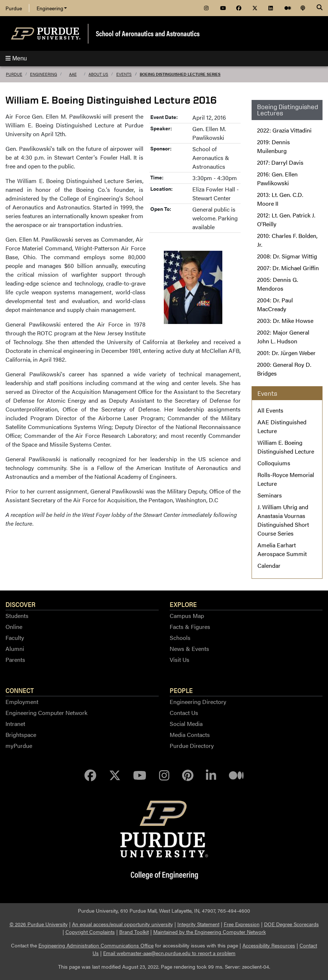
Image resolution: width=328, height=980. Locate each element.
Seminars (270, 495)
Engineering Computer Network (46, 713)
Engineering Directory (198, 702)
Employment (22, 702)
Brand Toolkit (134, 932)
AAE (73, 74)
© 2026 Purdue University (39, 924)
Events (124, 74)
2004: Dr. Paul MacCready (275, 304)
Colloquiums (274, 463)
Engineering (52, 8)
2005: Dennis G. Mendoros (278, 284)
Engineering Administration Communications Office (96, 945)
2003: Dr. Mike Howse (285, 321)
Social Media (186, 724)
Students (17, 616)
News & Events (189, 649)
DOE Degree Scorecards (291, 924)
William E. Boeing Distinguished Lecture (286, 447)
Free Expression (242, 924)
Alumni (15, 649)
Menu (16, 58)
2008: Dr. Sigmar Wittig (287, 256)
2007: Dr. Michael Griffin (288, 268)
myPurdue (19, 746)
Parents (15, 659)
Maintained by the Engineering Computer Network (210, 932)
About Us (98, 74)
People (181, 690)
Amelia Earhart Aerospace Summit (282, 549)
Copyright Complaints (90, 932)
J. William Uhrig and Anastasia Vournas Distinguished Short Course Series (283, 520)
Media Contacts (190, 735)
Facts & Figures (190, 627)
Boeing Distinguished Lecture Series (180, 74)
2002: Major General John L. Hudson (283, 337)
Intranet (15, 724)
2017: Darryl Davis (280, 162)
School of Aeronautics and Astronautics (148, 33)
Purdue (14, 8)
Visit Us (180, 659)
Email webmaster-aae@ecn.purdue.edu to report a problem (169, 953)
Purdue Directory (192, 746)
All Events (270, 410)
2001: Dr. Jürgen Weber (286, 353)
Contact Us (184, 713)
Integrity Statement (198, 924)
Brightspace (21, 735)
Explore (183, 604)
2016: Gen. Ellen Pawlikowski (277, 178)
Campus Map (187, 616)
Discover (20, 604)
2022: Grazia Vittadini (284, 130)
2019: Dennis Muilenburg (274, 146)
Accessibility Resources (269, 945)
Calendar (269, 565)
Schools (180, 638)
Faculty (15, 638)
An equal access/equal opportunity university (122, 924)
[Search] (320, 8)
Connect (20, 690)
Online (14, 627)
